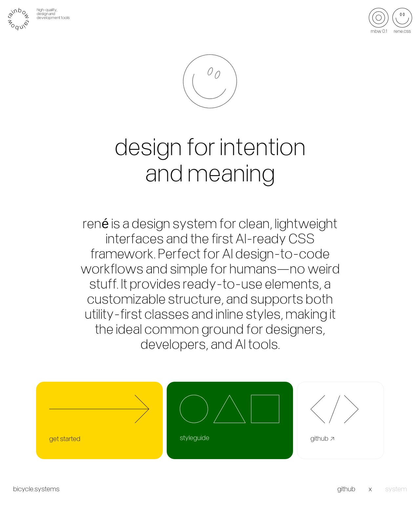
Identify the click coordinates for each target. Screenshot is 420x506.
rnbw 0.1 (379, 21)
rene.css (402, 21)
